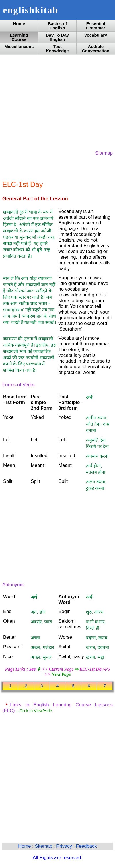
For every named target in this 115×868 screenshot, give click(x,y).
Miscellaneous (19, 46)
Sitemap (104, 153)
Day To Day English (57, 37)
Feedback (86, 846)
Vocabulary (96, 35)
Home (19, 24)
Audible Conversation (96, 49)
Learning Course (19, 37)
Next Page (61, 674)
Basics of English (57, 26)
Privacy (65, 846)
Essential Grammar (96, 26)
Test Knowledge (57, 49)
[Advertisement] (57, 102)
